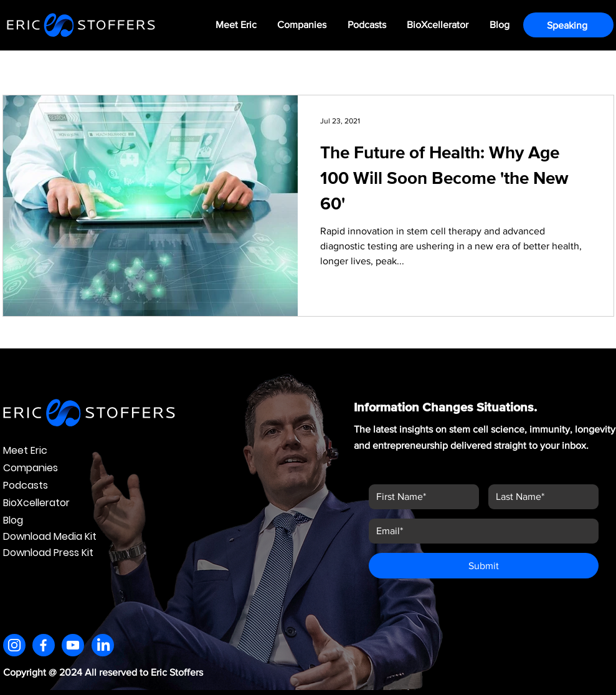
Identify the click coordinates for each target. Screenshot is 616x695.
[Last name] (540, 497)
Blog (13, 520)
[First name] (420, 497)
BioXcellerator (36, 503)
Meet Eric (25, 450)
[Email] (480, 531)
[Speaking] (568, 25)
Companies (31, 468)
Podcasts (26, 485)
